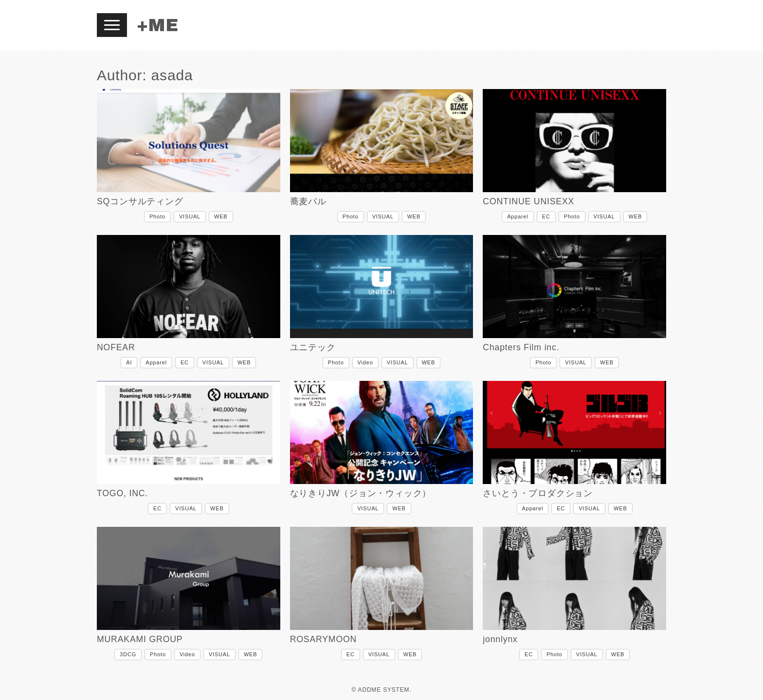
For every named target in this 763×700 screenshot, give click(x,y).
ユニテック (313, 347)
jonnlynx (500, 639)
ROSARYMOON (323, 639)
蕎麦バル (308, 201)
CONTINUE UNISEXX (528, 201)
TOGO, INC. (122, 493)
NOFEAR (116, 347)
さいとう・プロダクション (538, 493)
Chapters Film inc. (521, 347)
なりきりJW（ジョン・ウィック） (361, 493)
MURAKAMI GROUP (140, 639)
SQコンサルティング (140, 201)
